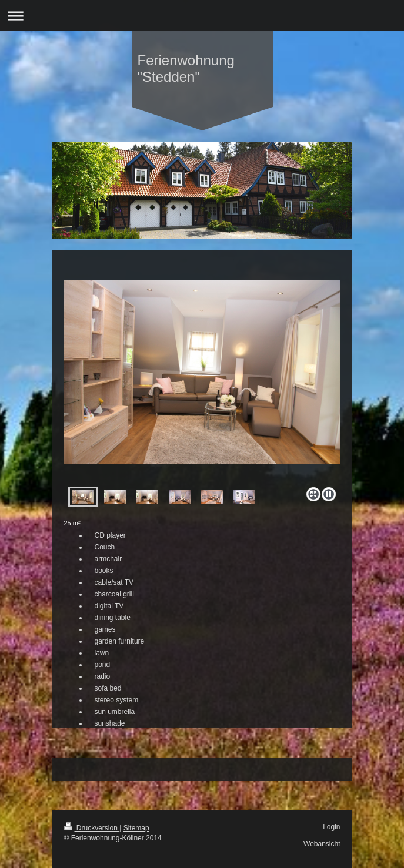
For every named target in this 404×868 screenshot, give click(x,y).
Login (331, 827)
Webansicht (322, 844)
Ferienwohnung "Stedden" (186, 68)
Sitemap (136, 828)
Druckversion (92, 828)
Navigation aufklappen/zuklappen (202, 16)
